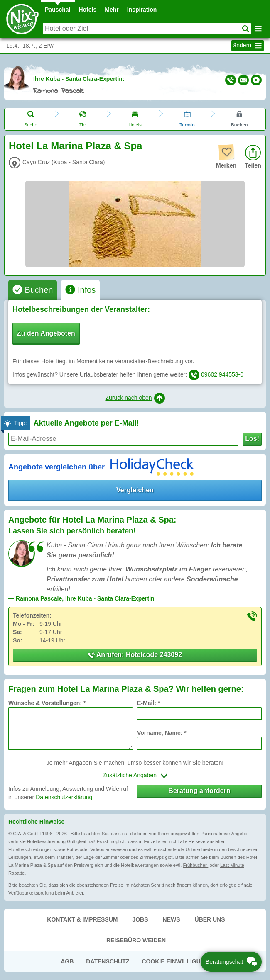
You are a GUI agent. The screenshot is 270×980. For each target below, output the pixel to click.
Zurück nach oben (135, 398)
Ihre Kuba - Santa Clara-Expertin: (79, 79)
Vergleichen (135, 490)
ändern (249, 46)
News (172, 919)
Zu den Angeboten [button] (46, 333)
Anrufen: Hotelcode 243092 (135, 655)
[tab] (33, 290)
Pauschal (58, 10)
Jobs (140, 919)
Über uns (210, 919)
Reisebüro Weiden (136, 940)
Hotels (88, 10)
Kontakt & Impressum (82, 919)
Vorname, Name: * (162, 733)
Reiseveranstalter (207, 841)
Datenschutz (108, 961)
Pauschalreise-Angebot (225, 834)
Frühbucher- (195, 865)
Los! (252, 439)
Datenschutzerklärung (64, 797)
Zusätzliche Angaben (130, 775)
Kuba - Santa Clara (78, 162)
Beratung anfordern (199, 791)
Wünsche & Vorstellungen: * (47, 703)
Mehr (112, 10)
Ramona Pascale (59, 91)
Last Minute (232, 865)
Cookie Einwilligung (175, 961)
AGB (67, 961)
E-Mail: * (148, 703)
